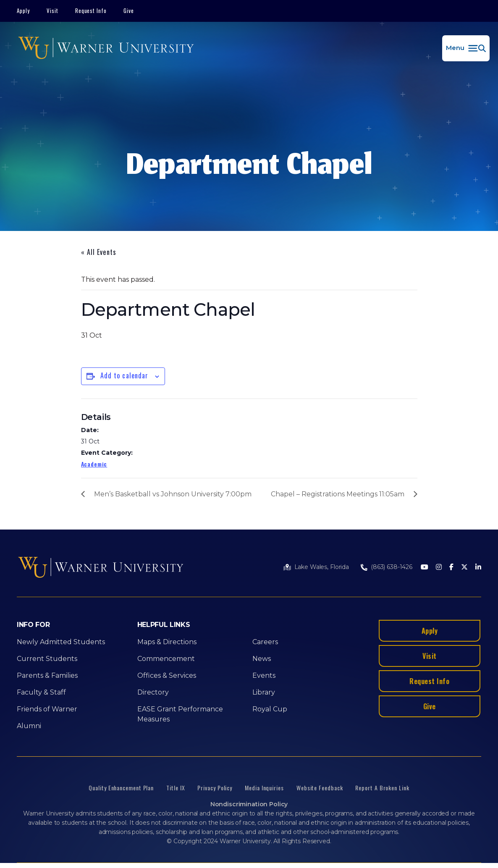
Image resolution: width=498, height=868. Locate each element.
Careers (265, 642)
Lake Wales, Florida (322, 567)
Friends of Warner (47, 709)
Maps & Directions (167, 642)
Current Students (47, 659)
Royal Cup (270, 709)
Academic (94, 464)
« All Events (99, 252)
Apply (23, 10)
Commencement (166, 659)
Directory (153, 692)
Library (264, 692)
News (262, 659)
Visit (52, 10)
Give (129, 10)
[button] (466, 48)
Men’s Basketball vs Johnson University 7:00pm (173, 494)
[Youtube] (425, 568)
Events (264, 675)
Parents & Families (47, 675)
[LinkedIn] (478, 568)
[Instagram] (439, 568)
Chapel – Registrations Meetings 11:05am (338, 494)
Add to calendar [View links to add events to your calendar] (124, 375)
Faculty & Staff (41, 692)
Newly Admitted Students (61, 642)
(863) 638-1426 (392, 567)
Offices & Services (167, 675)
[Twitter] (464, 568)
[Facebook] (451, 568)
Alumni (29, 726)
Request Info (91, 10)
